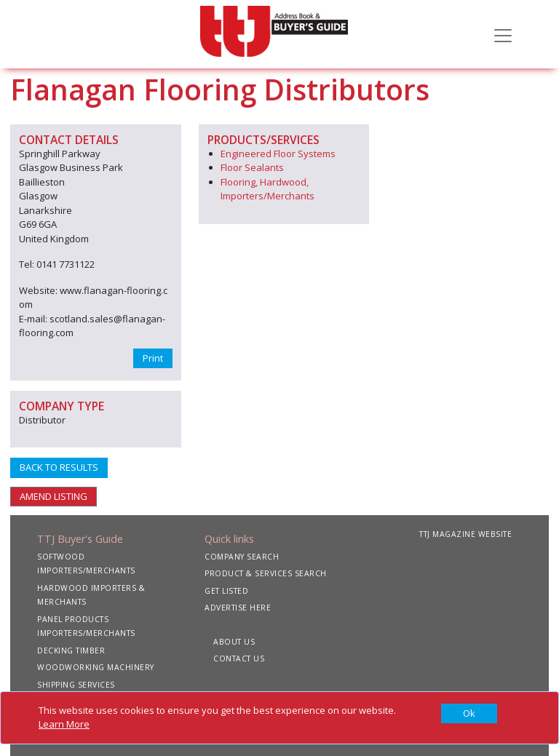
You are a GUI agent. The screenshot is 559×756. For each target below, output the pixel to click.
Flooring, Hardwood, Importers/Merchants (267, 189)
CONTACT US (239, 658)
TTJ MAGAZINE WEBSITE (465, 534)
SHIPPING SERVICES (76, 685)
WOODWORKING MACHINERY (96, 667)
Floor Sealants (252, 167)
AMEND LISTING (53, 496)
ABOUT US (234, 642)
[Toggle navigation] (503, 34)
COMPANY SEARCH (242, 557)
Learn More (64, 724)
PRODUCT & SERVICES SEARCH (266, 573)
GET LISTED (226, 591)
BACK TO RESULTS (59, 467)
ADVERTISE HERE (238, 608)
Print (153, 358)
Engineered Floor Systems (278, 154)
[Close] (469, 714)
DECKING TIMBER (71, 650)
